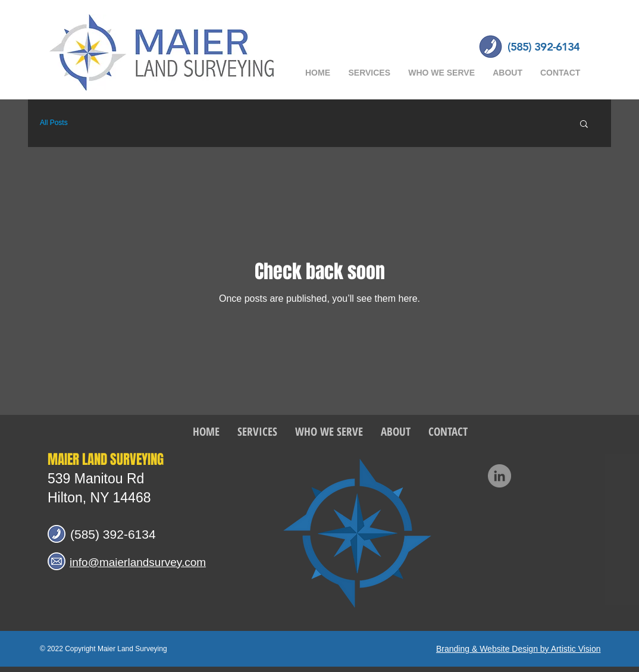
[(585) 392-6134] (544, 47)
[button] (584, 125)
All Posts (54, 123)
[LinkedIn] (499, 476)
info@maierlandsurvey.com (138, 562)
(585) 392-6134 (113, 534)
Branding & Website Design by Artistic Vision (519, 649)
